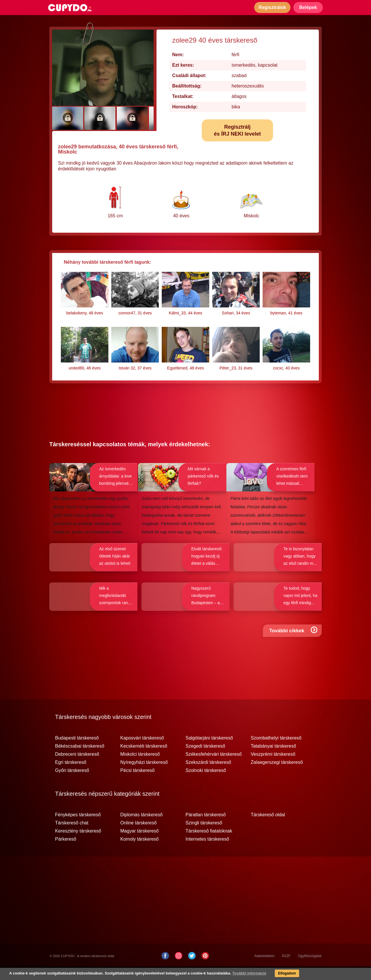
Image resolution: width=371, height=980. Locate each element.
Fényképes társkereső (78, 827)
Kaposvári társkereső (142, 750)
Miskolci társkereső (140, 766)
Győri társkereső (72, 783)
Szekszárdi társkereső (208, 775)
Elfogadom (276, 974)
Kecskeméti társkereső (144, 758)
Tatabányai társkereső (273, 758)
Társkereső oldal (268, 827)
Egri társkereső (71, 775)
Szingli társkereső (204, 835)
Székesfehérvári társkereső (214, 766)
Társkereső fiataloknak (209, 843)
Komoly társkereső (140, 851)
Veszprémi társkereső (273, 766)
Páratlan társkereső (206, 827)
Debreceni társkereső (77, 766)
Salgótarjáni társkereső (209, 750)
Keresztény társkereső (78, 843)
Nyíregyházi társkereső (144, 775)
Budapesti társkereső (77, 750)
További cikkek (294, 648)
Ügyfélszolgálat (310, 968)
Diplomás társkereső (141, 827)
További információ (236, 974)
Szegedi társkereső (205, 758)
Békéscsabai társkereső (80, 758)
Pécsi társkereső (137, 783)
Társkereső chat (72, 835)
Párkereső (66, 851)
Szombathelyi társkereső (276, 750)
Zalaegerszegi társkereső (277, 775)
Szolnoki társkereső (206, 783)
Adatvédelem (264, 968)
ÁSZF (286, 968)
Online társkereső (138, 835)
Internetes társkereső (207, 851)
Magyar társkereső (140, 843)
